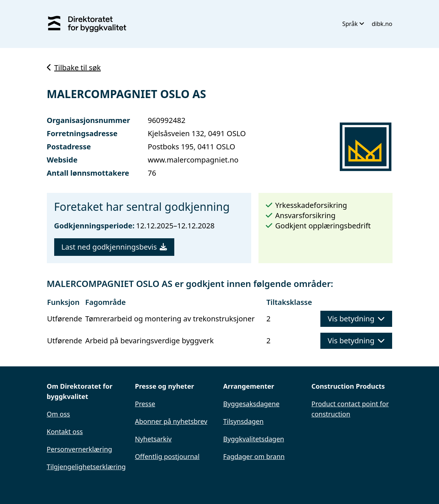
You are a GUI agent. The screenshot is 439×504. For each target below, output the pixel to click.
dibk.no (382, 24)
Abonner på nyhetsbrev (171, 421)
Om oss (59, 414)
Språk (354, 24)
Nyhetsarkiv (153, 439)
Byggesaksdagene (252, 404)
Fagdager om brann (254, 456)
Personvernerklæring (80, 449)
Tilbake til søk (74, 68)
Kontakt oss (65, 432)
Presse (145, 404)
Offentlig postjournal (167, 456)
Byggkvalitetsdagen (254, 439)
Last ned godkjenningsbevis (114, 247)
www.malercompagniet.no (193, 160)
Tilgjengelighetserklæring (86, 467)
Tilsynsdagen (243, 421)
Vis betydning (356, 319)
